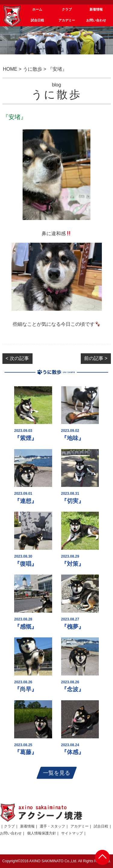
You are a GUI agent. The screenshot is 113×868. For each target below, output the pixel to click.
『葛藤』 (26, 752)
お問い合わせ (11, 833)
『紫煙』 (26, 438)
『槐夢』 (73, 627)
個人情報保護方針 (42, 833)
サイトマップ (72, 833)
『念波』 (73, 689)
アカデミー (80, 826)
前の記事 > (96, 358)
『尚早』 (26, 689)
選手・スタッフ (52, 826)
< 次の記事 (17, 358)
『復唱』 (26, 564)
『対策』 (73, 564)
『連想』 (26, 501)
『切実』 (73, 501)
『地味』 (73, 438)
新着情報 (27, 826)
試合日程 (101, 826)
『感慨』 (26, 627)
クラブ (9, 826)
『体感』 (73, 752)
